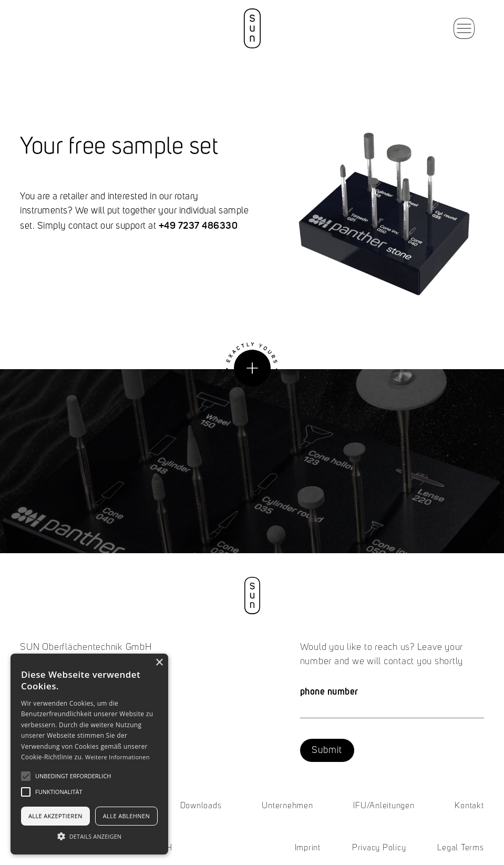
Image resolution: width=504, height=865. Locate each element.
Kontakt (469, 806)
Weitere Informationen (117, 757)
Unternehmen (287, 806)
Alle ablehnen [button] (126, 816)
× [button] (159, 663)
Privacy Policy (379, 848)
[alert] (89, 754)
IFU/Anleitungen (384, 806)
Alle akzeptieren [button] (55, 816)
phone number (329, 691)
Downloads (201, 806)
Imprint (308, 848)
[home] (252, 28)
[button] (464, 28)
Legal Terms (460, 848)
